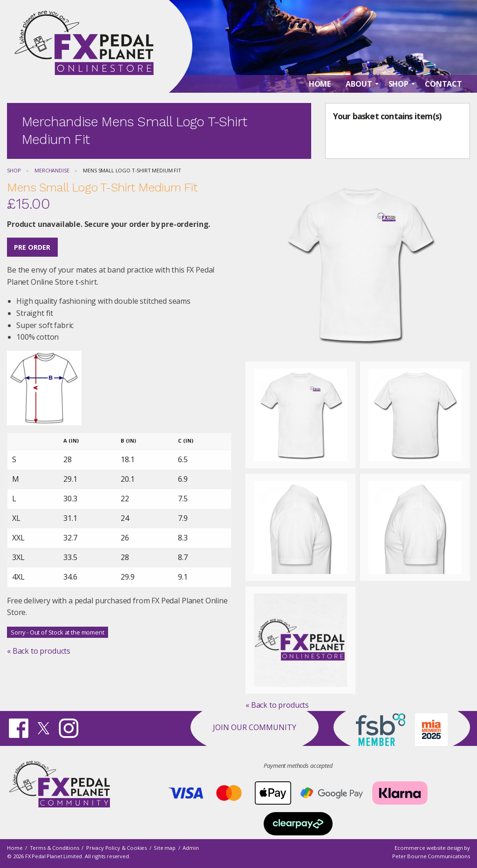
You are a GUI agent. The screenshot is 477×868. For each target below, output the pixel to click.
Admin (191, 848)
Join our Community (255, 727)
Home (15, 848)
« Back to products (39, 651)
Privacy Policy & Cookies (116, 848)
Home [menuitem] (320, 84)
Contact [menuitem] (443, 84)
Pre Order (32, 247)
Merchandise (52, 170)
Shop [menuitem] (399, 84)
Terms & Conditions (55, 848)
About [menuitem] (359, 84)
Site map (165, 848)
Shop (14, 170)
